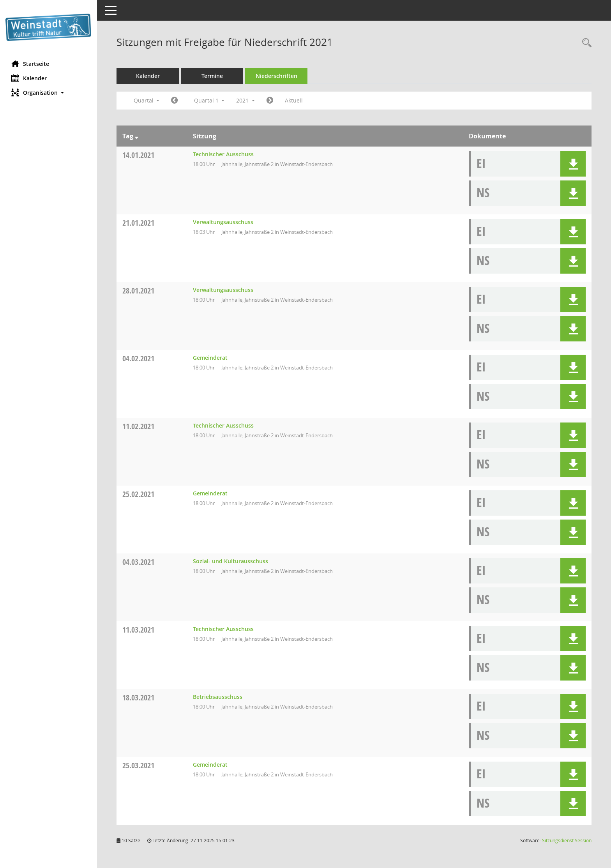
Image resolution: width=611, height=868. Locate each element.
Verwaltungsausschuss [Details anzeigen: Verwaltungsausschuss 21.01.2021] (223, 222)
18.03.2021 (139, 697)
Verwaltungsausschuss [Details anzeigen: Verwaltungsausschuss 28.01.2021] (223, 290)
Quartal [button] (147, 100)
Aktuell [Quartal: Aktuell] (294, 100)
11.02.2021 (139, 426)
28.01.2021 (139, 291)
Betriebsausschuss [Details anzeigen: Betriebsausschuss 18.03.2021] (218, 697)
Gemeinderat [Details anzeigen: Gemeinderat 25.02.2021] (210, 493)
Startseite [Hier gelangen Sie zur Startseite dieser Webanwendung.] (31, 64)
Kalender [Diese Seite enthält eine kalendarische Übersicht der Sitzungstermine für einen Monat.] (29, 78)
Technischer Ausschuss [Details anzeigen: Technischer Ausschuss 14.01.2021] (223, 154)
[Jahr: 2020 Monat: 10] (175, 101)
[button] (49, 93)
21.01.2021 (139, 223)
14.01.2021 (139, 155)
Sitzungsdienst (567, 841)
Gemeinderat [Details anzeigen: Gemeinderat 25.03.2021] (210, 765)
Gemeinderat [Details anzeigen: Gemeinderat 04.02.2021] (210, 358)
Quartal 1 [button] (209, 100)
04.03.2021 (139, 562)
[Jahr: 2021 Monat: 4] (270, 101)
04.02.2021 (139, 358)
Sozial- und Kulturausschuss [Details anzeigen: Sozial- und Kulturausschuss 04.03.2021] (230, 561)
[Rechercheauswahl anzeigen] (585, 43)
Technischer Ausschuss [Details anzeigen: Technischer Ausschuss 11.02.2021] (223, 425)
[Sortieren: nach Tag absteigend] (137, 136)
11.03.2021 (139, 630)
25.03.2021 (139, 765)
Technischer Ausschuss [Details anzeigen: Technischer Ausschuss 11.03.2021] (223, 629)
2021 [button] (246, 100)
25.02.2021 (139, 494)
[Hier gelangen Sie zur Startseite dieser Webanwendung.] (49, 27)
